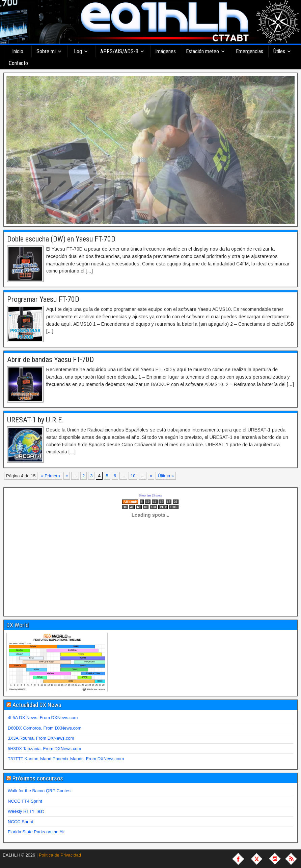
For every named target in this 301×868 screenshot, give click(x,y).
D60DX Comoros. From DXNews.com (45, 728)
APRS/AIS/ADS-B (119, 51)
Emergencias (250, 51)
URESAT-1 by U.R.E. (35, 420)
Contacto (18, 63)
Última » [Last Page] (166, 476)
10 (133, 476)
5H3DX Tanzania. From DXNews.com (44, 749)
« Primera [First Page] (50, 476)
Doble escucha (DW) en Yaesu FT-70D (61, 239)
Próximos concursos (38, 778)
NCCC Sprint (20, 822)
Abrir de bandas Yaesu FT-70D (50, 360)
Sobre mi (46, 51)
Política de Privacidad (60, 855)
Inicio (18, 51)
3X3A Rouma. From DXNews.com (41, 738)
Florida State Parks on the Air (36, 832)
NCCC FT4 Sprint (25, 801)
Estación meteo (202, 51)
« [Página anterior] (67, 476)
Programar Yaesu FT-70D (43, 299)
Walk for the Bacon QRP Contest (40, 791)
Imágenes (166, 51)
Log (78, 51)
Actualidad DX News (37, 705)
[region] (150, 150)
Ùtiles (279, 51)
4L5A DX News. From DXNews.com (43, 718)
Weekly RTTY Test (26, 811)
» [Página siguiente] (151, 476)
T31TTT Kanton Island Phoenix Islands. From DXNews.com (66, 759)
